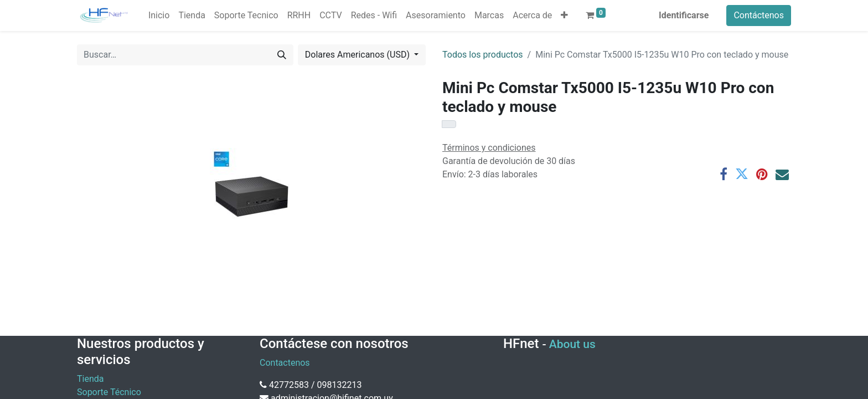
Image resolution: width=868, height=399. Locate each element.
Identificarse (684, 15)
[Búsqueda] (282, 55)
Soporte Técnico (109, 392)
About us (572, 344)
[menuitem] (159, 16)
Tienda (90, 379)
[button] (564, 16)
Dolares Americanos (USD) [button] (358, 55)
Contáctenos (759, 15)
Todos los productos (483, 55)
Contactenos (285, 363)
